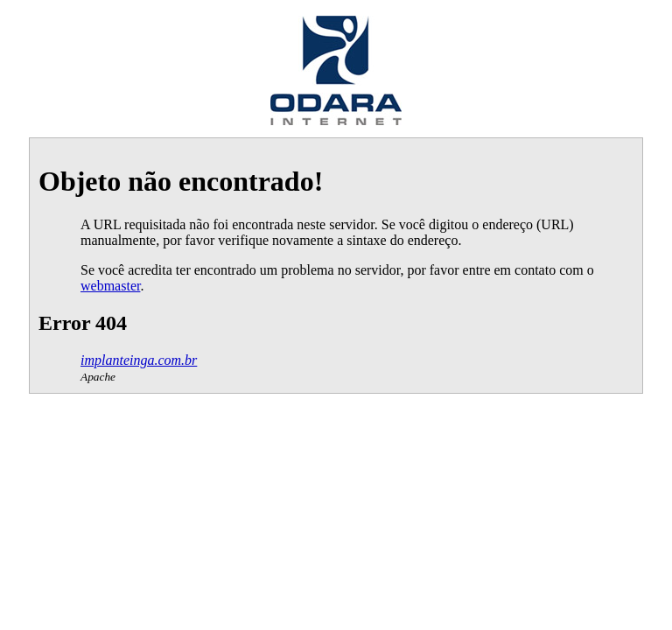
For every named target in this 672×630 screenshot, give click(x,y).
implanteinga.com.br (139, 360)
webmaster (110, 286)
